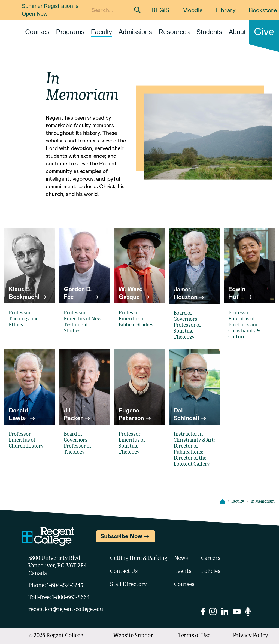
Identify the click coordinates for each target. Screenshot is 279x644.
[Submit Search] (137, 10)
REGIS (160, 10)
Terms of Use (194, 636)
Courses (37, 32)
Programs (70, 32)
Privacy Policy (251, 636)
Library (226, 10)
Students (209, 32)
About (237, 32)
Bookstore (263, 10)
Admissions (135, 32)
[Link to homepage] (20, 32)
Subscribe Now (121, 536)
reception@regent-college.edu (66, 610)
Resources (174, 32)
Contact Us (124, 572)
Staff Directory (128, 585)
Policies (211, 572)
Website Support (134, 636)
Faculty (101, 32)
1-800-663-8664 (71, 598)
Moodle (192, 10)
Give (264, 32)
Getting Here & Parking (139, 558)
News (181, 558)
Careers (211, 558)
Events (183, 572)
